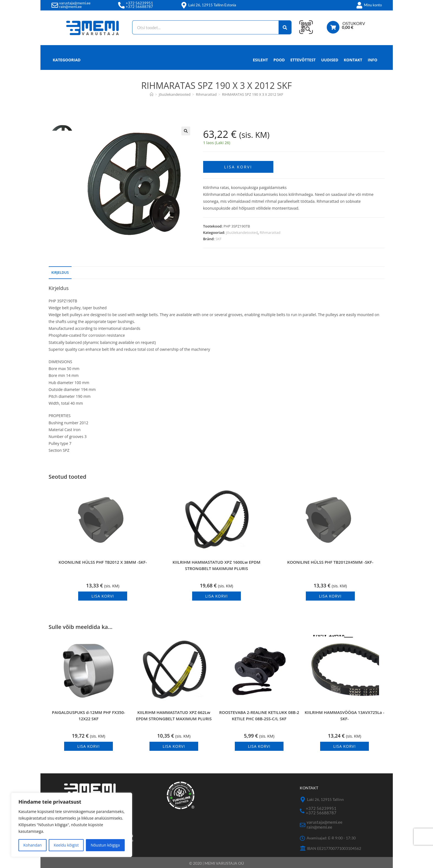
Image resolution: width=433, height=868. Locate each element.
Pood (279, 60)
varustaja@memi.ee (75, 3)
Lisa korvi (238, 163)
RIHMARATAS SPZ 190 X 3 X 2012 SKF (252, 94)
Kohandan (33, 845)
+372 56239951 (139, 3)
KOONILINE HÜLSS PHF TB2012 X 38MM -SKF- (103, 564)
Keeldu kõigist (66, 845)
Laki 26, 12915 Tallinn (325, 799)
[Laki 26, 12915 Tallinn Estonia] (184, 5)
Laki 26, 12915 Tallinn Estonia (212, 5)
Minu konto (373, 5)
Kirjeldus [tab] (60, 269)
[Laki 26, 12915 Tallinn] (303, 799)
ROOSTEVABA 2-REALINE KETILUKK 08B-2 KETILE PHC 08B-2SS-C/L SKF (259, 718)
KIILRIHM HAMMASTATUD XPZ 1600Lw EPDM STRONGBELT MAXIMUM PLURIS (216, 564)
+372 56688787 (139, 7)
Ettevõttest (303, 60)
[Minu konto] (360, 5)
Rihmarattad (270, 229)
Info (373, 61)
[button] (186, 131)
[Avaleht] (152, 94)
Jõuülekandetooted (242, 229)
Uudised (330, 60)
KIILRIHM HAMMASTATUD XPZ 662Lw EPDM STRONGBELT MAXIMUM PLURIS (174, 718)
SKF (219, 236)
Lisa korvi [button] (103, 592)
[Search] (280, 27)
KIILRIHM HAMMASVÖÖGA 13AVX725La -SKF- (344, 717)
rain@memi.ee (70, 7)
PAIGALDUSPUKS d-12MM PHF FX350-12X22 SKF (88, 717)
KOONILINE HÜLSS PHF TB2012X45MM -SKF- (330, 564)
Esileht (261, 60)
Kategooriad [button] (67, 60)
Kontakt (353, 60)
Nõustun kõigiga (105, 845)
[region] (72, 825)
